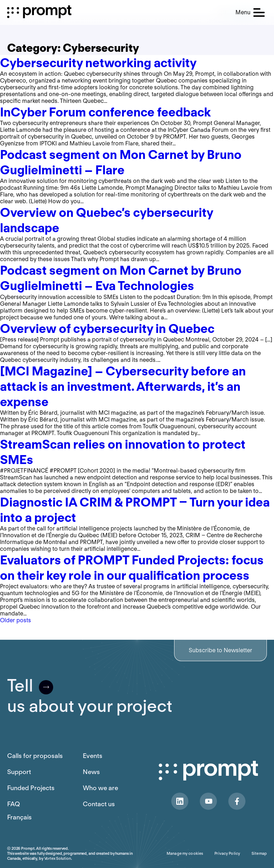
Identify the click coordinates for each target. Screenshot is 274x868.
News (91, 772)
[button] (250, 13)
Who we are (100, 788)
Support (19, 772)
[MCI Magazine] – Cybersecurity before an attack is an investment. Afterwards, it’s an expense (123, 386)
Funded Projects (31, 788)
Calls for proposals (35, 756)
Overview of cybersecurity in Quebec (107, 328)
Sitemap (259, 853)
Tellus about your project (90, 696)
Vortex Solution (58, 858)
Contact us (99, 804)
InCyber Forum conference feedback (105, 112)
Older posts (16, 620)
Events (93, 756)
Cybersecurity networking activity (98, 63)
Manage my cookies (185, 853)
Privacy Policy (227, 853)
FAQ (14, 804)
